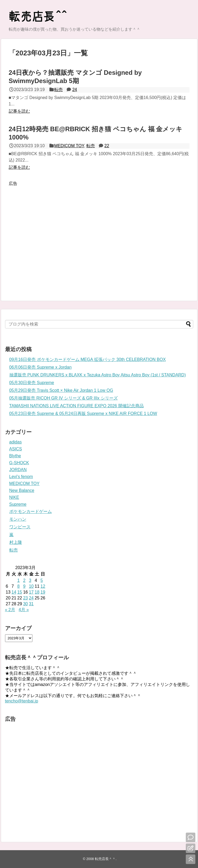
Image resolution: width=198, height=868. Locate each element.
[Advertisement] (51, 236)
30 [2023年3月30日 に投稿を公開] (26, 604)
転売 (58, 90)
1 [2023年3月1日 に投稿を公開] (18, 580)
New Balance (22, 490)
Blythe (15, 456)
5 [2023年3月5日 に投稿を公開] (42, 580)
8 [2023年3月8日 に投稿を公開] (18, 586)
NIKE (14, 497)
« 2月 (10, 610)
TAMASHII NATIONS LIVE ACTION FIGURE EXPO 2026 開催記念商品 (77, 406)
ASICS (16, 449)
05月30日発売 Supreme (32, 383)
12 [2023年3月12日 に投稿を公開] (43, 586)
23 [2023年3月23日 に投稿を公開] (26, 598)
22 (107, 146)
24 (75, 90)
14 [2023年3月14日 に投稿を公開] (14, 592)
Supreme (18, 504)
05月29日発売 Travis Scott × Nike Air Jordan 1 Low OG (61, 390)
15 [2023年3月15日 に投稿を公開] (20, 592)
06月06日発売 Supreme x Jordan (41, 367)
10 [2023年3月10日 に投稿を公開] (31, 586)
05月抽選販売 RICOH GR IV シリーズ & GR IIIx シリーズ (64, 398)
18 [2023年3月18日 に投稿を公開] (37, 592)
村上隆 (16, 542)
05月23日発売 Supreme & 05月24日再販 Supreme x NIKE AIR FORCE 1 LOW (83, 414)
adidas (16, 442)
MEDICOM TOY (69, 146)
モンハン (18, 519)
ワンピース (20, 527)
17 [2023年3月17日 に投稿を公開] (31, 592)
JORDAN (18, 470)
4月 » (24, 610)
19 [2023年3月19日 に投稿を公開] (43, 592)
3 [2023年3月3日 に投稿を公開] (30, 580)
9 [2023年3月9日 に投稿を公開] (24, 586)
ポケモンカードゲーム (31, 511)
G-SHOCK (19, 463)
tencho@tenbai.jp (22, 701)
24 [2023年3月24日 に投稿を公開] (31, 598)
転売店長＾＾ (105, 859)
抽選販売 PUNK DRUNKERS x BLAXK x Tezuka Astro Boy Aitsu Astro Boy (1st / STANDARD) (98, 375)
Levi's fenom (21, 477)
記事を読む (19, 111)
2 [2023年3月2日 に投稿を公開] (24, 580)
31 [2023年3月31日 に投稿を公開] (31, 604)
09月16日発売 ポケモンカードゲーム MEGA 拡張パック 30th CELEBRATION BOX (88, 359)
